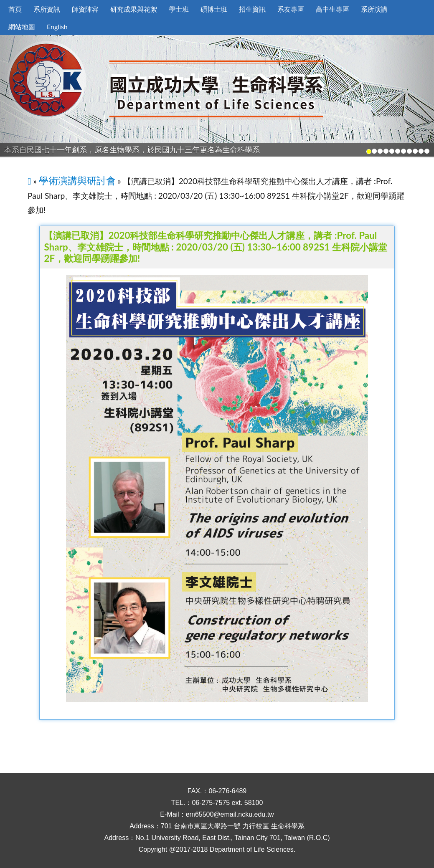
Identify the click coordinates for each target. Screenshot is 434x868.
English (57, 27)
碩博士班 (214, 9)
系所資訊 (47, 9)
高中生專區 (332, 9)
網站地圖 (22, 27)
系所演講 (374, 9)
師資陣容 (85, 9)
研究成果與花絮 (134, 9)
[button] (33, 96)
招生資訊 (252, 9)
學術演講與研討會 (77, 180)
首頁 (15, 9)
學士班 (179, 9)
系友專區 (291, 9)
